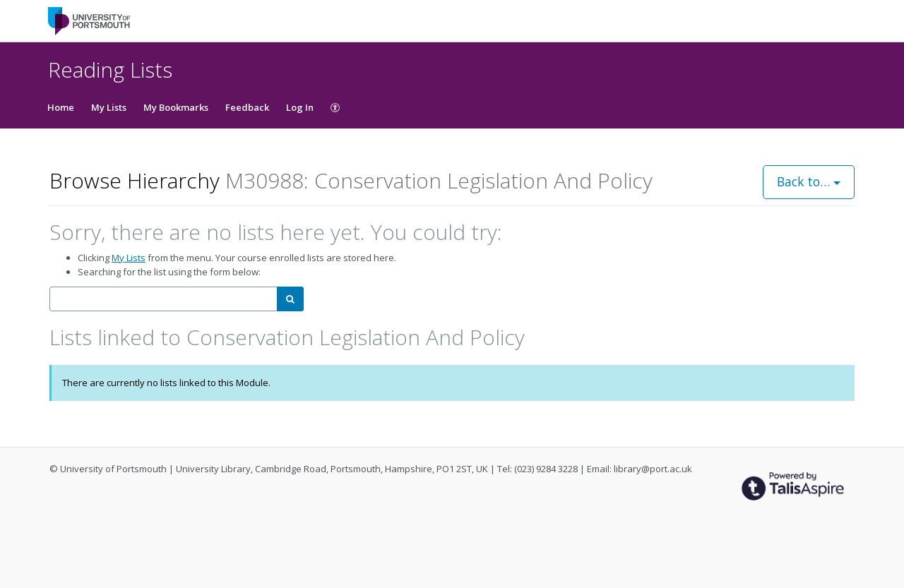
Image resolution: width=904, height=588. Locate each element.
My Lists (109, 107)
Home (61, 107)
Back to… (809, 181)
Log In (300, 107)
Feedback (247, 107)
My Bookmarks (176, 107)
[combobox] (163, 299)
